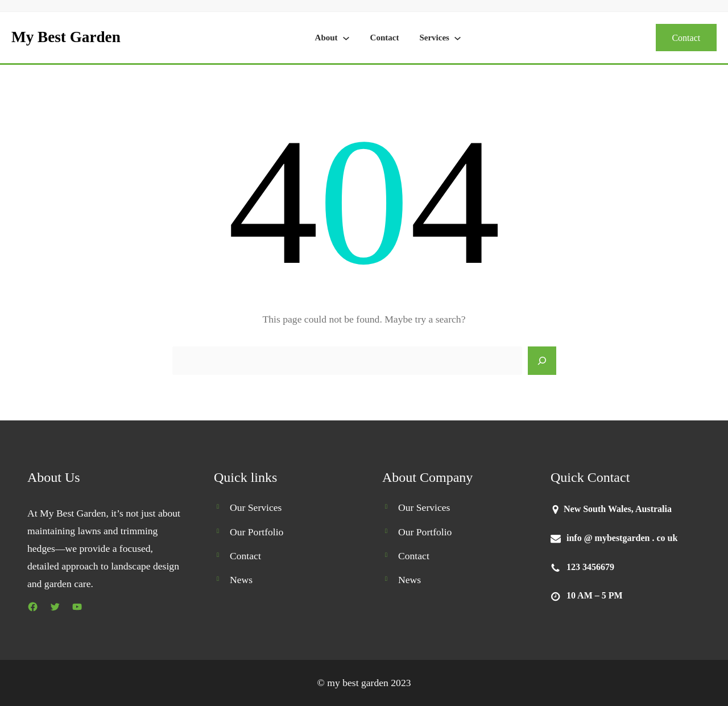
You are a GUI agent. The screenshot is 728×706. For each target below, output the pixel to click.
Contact (385, 38)
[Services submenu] (458, 38)
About (326, 38)
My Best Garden (66, 37)
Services (434, 38)
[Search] (542, 361)
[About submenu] (346, 38)
